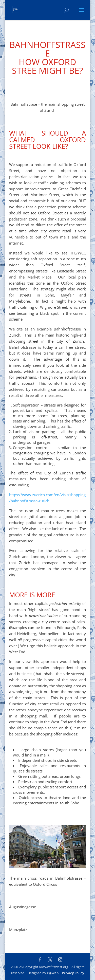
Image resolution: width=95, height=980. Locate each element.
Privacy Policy (73, 973)
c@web (53, 973)
